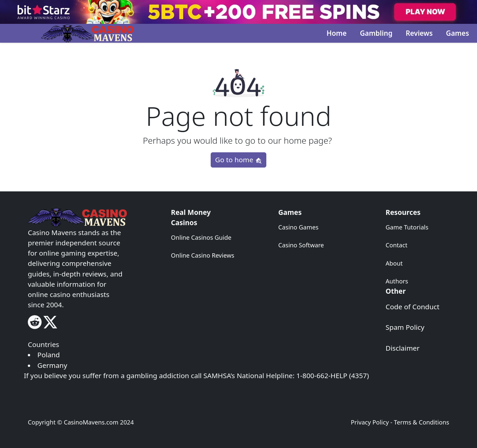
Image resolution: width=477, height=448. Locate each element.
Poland (49, 355)
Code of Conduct (413, 307)
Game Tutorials (407, 227)
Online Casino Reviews (203, 255)
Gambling (376, 33)
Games (457, 33)
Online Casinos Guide (201, 237)
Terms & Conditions (422, 422)
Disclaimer (403, 348)
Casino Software (301, 245)
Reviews (419, 33)
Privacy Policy (370, 422)
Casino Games (298, 227)
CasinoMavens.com (91, 422)
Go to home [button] (238, 160)
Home (337, 33)
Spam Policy (405, 327)
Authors (397, 281)
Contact (397, 245)
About (394, 263)
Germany (52, 365)
